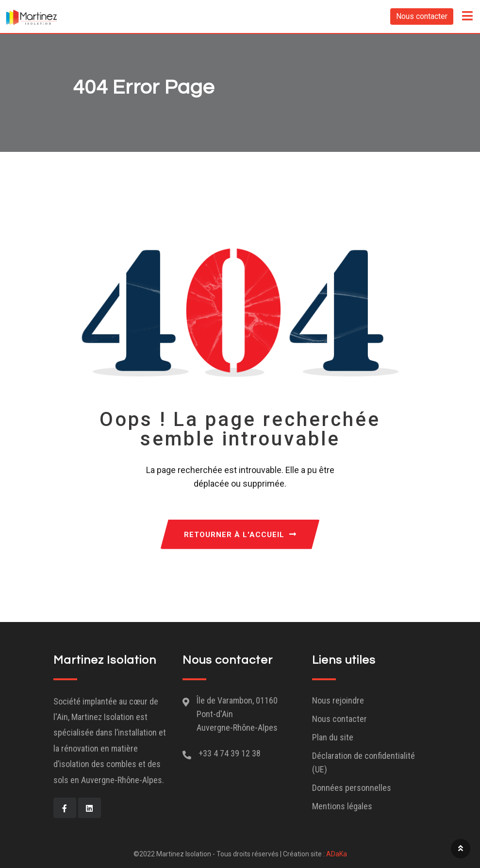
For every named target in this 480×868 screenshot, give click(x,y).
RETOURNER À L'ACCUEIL (240, 535)
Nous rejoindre (338, 700)
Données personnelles (352, 788)
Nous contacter (422, 16)
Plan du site (333, 737)
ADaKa (337, 854)
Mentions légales (342, 806)
